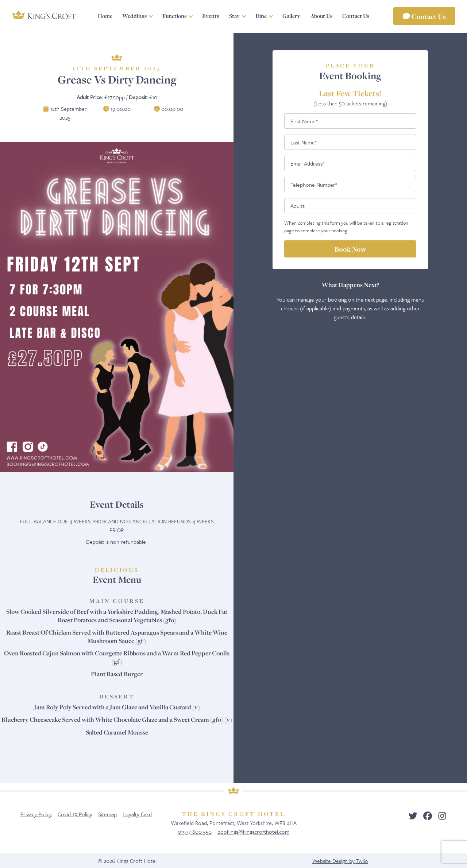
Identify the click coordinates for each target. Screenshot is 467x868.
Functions (174, 16)
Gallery (291, 16)
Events (211, 16)
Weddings (134, 16)
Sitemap (107, 814)
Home (105, 16)
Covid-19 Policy (75, 814)
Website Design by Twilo (340, 861)
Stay (234, 16)
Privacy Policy (36, 814)
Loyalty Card (137, 814)
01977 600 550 (195, 832)
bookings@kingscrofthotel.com (253, 832)
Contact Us (424, 16)
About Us (321, 16)
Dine (261, 16)
